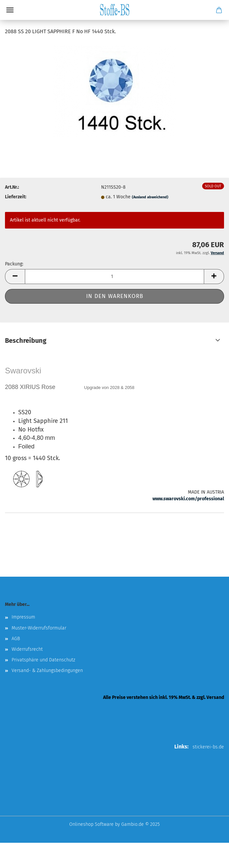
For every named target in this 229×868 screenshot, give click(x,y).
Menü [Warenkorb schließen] (10, 10)
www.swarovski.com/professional (188, 499)
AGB (16, 639)
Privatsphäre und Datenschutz (43, 660)
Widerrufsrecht (27, 649)
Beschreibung (26, 340)
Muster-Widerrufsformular (39, 628)
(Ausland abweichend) (150, 197)
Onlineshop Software (91, 824)
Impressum (23, 617)
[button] (15, 277)
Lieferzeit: (16, 197)
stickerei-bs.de (208, 747)
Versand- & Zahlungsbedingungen (47, 671)
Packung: (14, 264)
